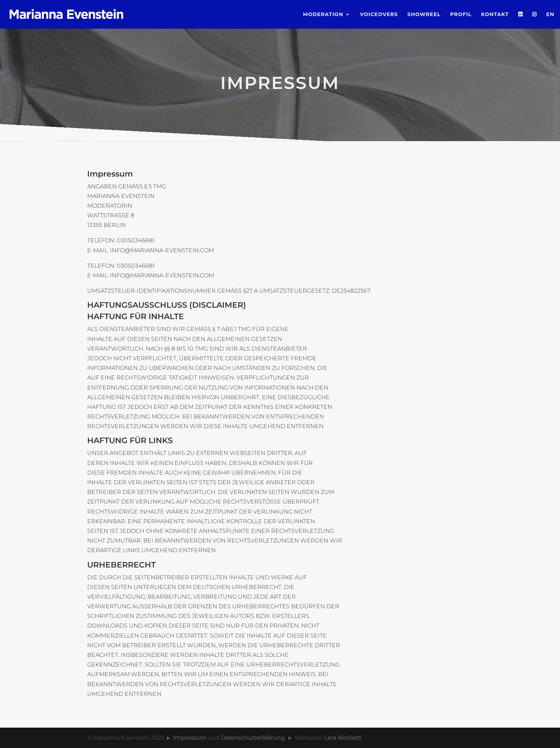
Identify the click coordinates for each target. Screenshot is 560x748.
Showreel (424, 15)
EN (551, 15)
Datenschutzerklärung (253, 738)
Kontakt (495, 15)
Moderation (323, 15)
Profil (461, 15)
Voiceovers (379, 15)
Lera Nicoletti (343, 738)
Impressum (189, 738)
